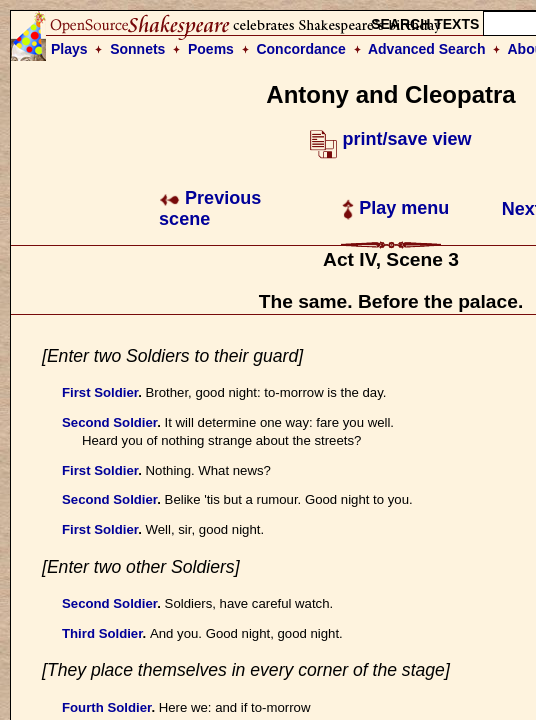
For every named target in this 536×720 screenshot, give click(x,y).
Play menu (395, 208)
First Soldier (100, 392)
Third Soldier (102, 633)
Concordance (300, 49)
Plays (69, 49)
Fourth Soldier (106, 707)
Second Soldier (109, 422)
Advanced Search (427, 49)
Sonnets (137, 49)
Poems (211, 49)
